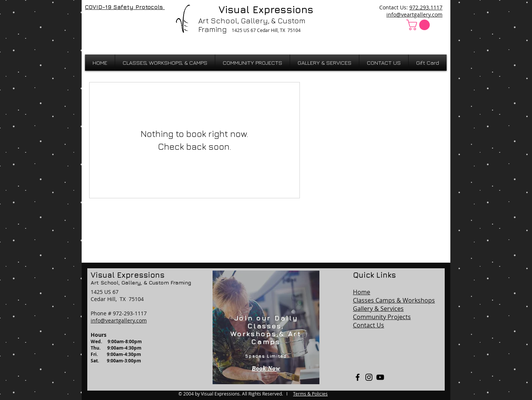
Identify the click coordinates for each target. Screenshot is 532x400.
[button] (419, 25)
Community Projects (382, 317)
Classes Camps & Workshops (394, 300)
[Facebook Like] (105, 23)
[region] (266, 327)
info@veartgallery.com (414, 14)
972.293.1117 (426, 7)
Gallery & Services (378, 309)
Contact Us (369, 325)
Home (362, 292)
